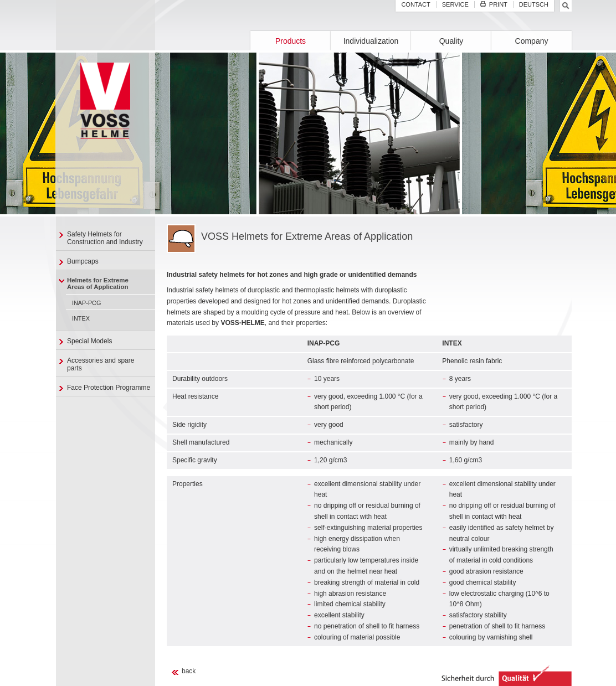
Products (291, 41)
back (189, 671)
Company (532, 41)
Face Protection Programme (109, 388)
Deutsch (534, 4)
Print (494, 4)
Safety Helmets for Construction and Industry (105, 238)
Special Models (89, 341)
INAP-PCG (86, 303)
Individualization (371, 41)
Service (455, 4)
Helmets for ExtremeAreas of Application (98, 283)
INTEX (81, 318)
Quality (451, 41)
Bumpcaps (83, 261)
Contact (415, 4)
